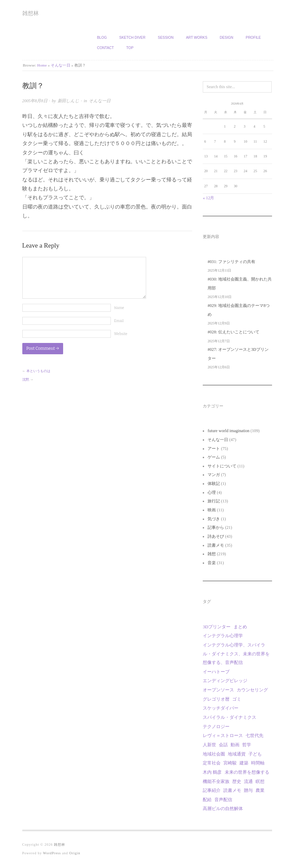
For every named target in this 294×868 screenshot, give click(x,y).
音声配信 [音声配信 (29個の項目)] (223, 800)
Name (119, 308)
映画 (212, 510)
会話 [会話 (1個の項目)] (223, 745)
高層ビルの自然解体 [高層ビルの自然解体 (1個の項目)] (223, 808)
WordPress (52, 853)
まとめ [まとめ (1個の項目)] (240, 627)
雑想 (212, 554)
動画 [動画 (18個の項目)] (235, 745)
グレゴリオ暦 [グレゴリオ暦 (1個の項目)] (216, 699)
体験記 (214, 484)
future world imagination (228, 431)
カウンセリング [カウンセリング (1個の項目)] (252, 690)
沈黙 (26, 379)
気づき (214, 519)
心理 (212, 492)
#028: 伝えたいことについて (233, 332)
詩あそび (216, 536)
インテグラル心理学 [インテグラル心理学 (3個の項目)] (223, 636)
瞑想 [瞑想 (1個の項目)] (260, 781)
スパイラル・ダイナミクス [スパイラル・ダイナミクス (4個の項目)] (230, 717)
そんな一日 (61, 65)
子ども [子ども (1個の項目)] (255, 754)
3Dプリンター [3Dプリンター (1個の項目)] (217, 627)
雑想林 (31, 13)
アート (214, 449)
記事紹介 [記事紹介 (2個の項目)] (212, 790)
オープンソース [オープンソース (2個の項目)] (218, 690)
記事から (216, 527)
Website (121, 334)
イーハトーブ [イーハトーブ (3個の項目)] (216, 672)
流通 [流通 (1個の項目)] (248, 781)
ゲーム (214, 457)
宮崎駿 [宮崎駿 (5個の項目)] (230, 763)
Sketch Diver (132, 38)
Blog (102, 38)
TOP (130, 48)
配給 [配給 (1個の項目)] (207, 800)
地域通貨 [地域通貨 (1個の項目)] (237, 754)
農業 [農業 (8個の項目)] (260, 790)
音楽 (212, 563)
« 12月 (208, 198)
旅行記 (214, 501)
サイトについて (222, 466)
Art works (197, 38)
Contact (105, 48)
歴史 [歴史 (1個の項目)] (237, 781)
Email (119, 321)
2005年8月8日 (35, 101)
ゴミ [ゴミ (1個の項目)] (237, 699)
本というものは (38, 371)
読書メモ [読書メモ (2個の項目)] (232, 790)
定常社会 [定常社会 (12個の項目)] (212, 763)
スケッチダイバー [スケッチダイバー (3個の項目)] (221, 708)
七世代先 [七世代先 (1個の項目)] (255, 735)
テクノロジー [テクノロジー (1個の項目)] (216, 727)
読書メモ (216, 545)
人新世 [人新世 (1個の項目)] (209, 745)
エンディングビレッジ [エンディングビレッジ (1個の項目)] (225, 681)
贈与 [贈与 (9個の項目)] (248, 790)
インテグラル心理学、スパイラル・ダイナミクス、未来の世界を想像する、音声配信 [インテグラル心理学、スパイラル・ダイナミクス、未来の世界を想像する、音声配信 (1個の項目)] (236, 654)
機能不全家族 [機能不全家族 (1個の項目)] (216, 781)
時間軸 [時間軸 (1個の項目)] (258, 763)
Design (226, 38)
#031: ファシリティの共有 (231, 262)
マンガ (214, 475)
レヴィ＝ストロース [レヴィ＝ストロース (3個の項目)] (223, 735)
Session (166, 38)
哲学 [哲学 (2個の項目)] (247, 745)
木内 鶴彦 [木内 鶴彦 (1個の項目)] (212, 772)
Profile (253, 38)
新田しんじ (68, 101)
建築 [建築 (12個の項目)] (244, 763)
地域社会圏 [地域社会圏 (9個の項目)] (214, 754)
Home (42, 65)
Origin (75, 853)
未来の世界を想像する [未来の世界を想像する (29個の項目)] (247, 772)
